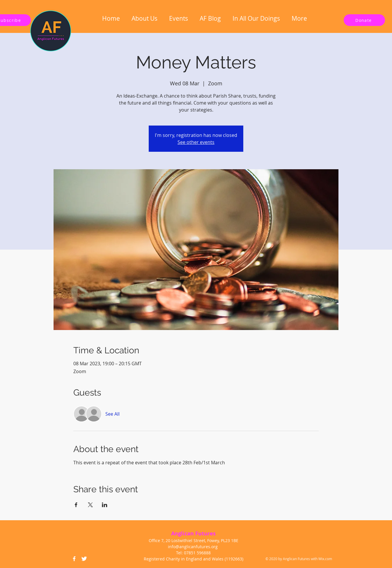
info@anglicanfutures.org (193, 547)
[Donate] (364, 20)
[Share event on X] (90, 505)
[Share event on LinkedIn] (105, 505)
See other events (196, 142)
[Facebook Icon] (74, 559)
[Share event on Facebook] (76, 505)
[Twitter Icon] (84, 559)
